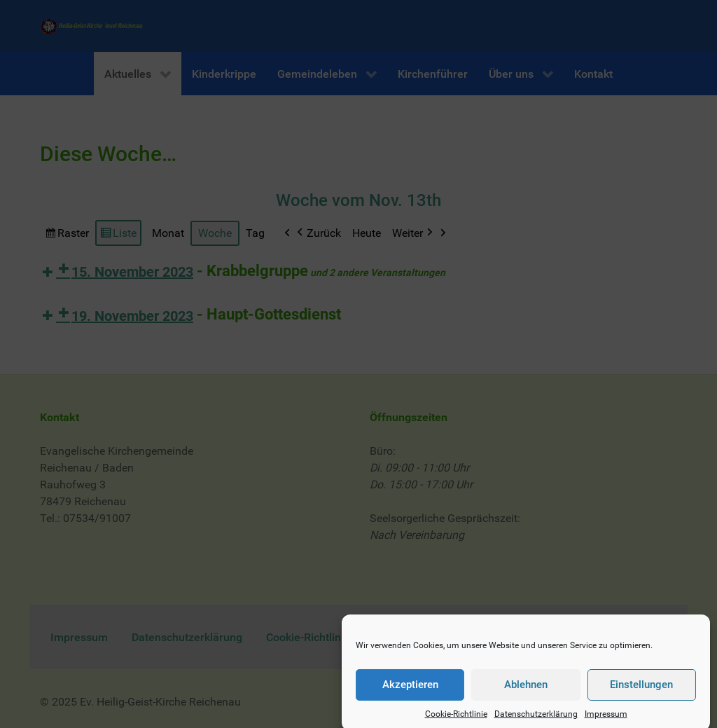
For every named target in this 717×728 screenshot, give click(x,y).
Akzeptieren (410, 693)
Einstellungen (641, 693)
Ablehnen (526, 693)
